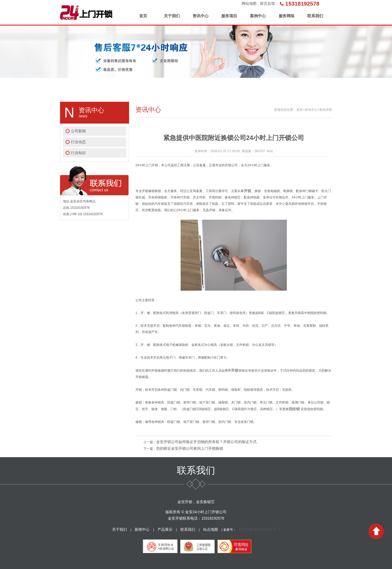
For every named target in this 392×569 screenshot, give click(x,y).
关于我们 (172, 16)
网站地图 (249, 3)
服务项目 (229, 16)
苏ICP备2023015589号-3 (259, 529)
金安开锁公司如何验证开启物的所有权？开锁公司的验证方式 (206, 442)
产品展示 (165, 529)
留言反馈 (267, 3)
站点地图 (211, 529)
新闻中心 (142, 529)
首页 (143, 16)
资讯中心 (201, 16)
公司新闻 (78, 131)
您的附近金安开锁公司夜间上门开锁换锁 (190, 448)
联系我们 (315, 16)
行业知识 (78, 153)
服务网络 (287, 16)
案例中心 (258, 16)
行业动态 (78, 142)
